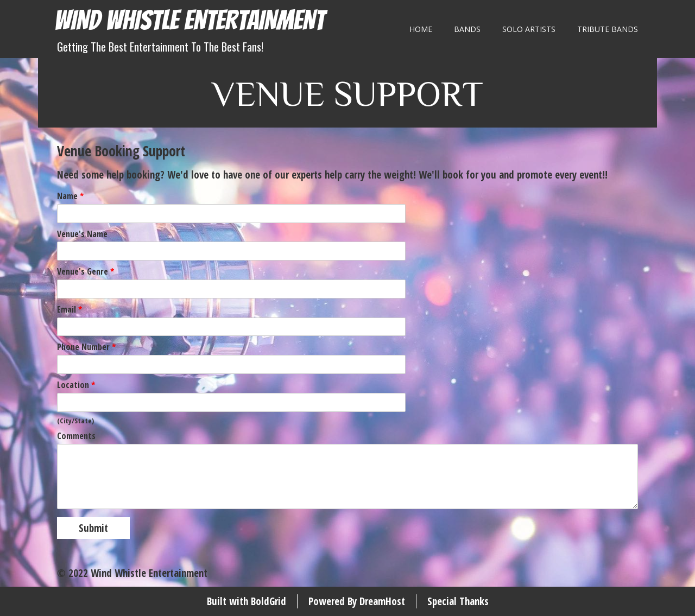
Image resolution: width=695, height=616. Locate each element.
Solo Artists (529, 29)
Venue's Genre (86, 272)
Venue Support (348, 93)
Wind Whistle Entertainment (189, 20)
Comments (76, 436)
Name (70, 196)
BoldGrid (268, 601)
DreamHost (382, 601)
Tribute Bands (608, 29)
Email (69, 310)
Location (76, 385)
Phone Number (86, 347)
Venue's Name (82, 234)
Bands (467, 29)
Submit (93, 528)
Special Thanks (458, 601)
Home (421, 29)
